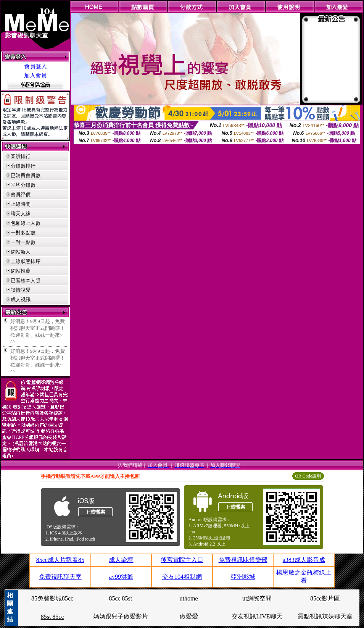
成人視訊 (21, 299)
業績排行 (21, 156)
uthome (189, 598)
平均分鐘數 (23, 185)
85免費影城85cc (52, 598)
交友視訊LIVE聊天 (257, 616)
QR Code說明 (308, 476)
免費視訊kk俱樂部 (243, 560)
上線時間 (21, 204)
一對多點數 (23, 233)
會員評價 (21, 195)
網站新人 (21, 252)
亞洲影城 (243, 577)
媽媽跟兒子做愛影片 (121, 616)
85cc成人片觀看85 (60, 560)
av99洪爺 (121, 577)
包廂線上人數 (26, 223)
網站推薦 (21, 271)
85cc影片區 (325, 598)
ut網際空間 (257, 598)
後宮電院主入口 (182, 560)
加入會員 (35, 76)
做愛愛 (189, 616)
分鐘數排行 (23, 166)
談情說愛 (21, 290)
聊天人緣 (21, 214)
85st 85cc (52, 617)
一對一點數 (23, 242)
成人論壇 (121, 560)
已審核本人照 (26, 280)
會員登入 (35, 66)
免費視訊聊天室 (60, 577)
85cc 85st (120, 598)
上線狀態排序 (26, 261)
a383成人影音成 (304, 560)
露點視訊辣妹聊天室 (325, 616)
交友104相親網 (182, 577)
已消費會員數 (26, 175)
